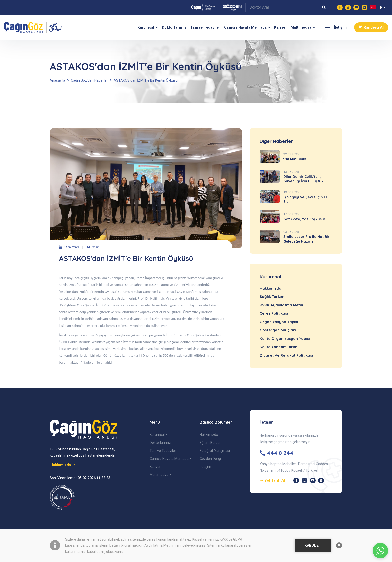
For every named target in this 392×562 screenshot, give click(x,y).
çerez (151, 539)
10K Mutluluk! (295, 159)
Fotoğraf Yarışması (215, 451)
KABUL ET (313, 545)
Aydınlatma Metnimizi (162, 545)
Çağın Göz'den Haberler (89, 80)
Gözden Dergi (210, 459)
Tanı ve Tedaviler (205, 27)
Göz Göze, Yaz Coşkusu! (304, 219)
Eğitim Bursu (210, 443)
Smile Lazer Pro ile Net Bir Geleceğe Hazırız (306, 239)
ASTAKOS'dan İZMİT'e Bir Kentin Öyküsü (146, 80)
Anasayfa (57, 80)
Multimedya (301, 27)
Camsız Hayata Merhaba (245, 27)
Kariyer (281, 27)
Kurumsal (146, 27)
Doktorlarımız (174, 27)
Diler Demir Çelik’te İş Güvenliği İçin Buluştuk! (304, 179)
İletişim (340, 27)
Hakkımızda (209, 435)
